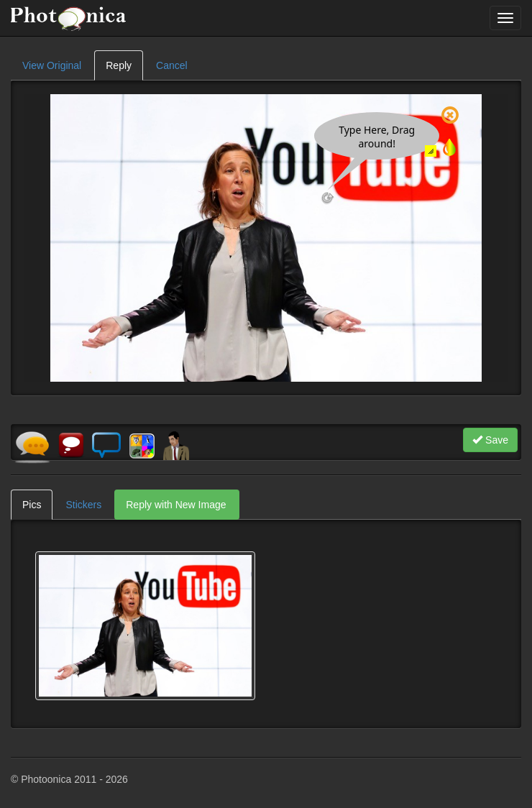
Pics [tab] (32, 505)
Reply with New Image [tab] (176, 505)
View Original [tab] (52, 65)
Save (490, 440)
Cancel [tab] (172, 65)
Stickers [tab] (83, 505)
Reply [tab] (119, 65)
